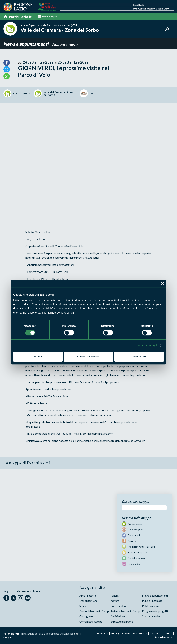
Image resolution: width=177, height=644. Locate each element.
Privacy (115, 634)
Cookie (126, 634)
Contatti (155, 634)
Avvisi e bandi (119, 616)
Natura (115, 601)
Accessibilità (100, 634)
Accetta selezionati (88, 357)
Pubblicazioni (150, 606)
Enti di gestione (88, 601)
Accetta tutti (139, 357)
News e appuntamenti (27, 44)
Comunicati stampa (91, 622)
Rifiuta (38, 357)
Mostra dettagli (148, 345)
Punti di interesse (152, 601)
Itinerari (116, 596)
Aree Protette (88, 596)
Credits (167, 634)
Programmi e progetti (155, 611)
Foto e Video (118, 606)
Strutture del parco (122, 622)
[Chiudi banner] (162, 283)
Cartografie (86, 616)
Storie (83, 606)
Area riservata (164, 637)
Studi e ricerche (151, 616)
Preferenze (140, 634)
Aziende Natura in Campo (126, 611)
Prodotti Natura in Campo (95, 611)
